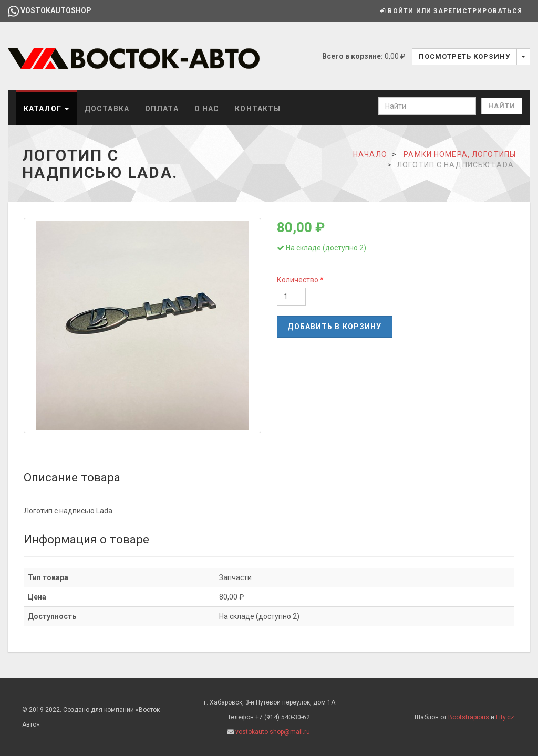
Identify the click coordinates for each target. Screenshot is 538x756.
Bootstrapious (469, 717)
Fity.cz (505, 717)
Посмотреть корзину (464, 56)
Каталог (46, 109)
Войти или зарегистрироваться (451, 11)
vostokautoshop (50, 10)
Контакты (258, 109)
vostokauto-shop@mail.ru (273, 732)
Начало (370, 154)
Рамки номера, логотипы (460, 154)
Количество (298, 280)
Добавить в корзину (334, 327)
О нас (207, 109)
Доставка (107, 109)
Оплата (162, 109)
